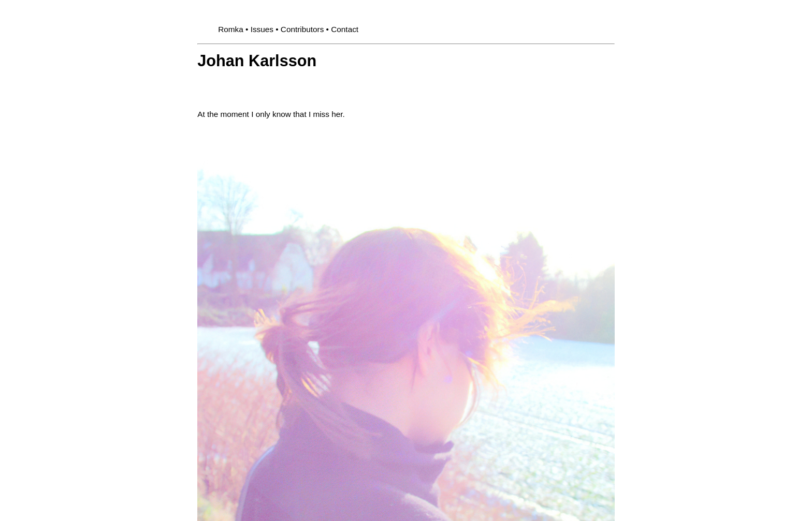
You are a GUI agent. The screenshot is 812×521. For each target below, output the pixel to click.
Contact (345, 29)
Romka (231, 29)
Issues (262, 29)
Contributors (302, 29)
